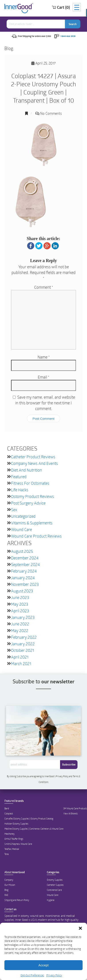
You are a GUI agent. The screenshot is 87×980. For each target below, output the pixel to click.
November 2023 (25, 584)
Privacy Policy (54, 975)
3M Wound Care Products (75, 808)
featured (19, 477)
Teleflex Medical (12, 849)
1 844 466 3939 (68, 36)
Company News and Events (34, 463)
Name (44, 357)
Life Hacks (20, 490)
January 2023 (23, 617)
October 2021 (23, 650)
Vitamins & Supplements (32, 523)
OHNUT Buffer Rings (14, 839)
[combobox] (36, 24)
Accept (43, 965)
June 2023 (20, 597)
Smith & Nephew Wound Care (18, 844)
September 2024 (25, 564)
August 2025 (22, 551)
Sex (14, 510)
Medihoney (9, 834)
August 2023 (22, 591)
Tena (7, 854)
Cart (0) (61, 7)
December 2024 (25, 558)
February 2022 (24, 637)
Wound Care (22, 529)
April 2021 (20, 657)
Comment (44, 287)
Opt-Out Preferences (32, 975)
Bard (7, 808)
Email (43, 377)
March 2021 (21, 664)
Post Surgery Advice (28, 503)
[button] (80, 928)
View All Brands (71, 814)
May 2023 (20, 604)
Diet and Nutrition (26, 470)
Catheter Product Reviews (33, 457)
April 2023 (20, 611)
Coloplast (9, 814)
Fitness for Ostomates (30, 483)
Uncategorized (23, 516)
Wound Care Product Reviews (36, 536)
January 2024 (23, 578)
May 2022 (20, 631)
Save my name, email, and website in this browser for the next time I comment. (45, 403)
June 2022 (20, 624)
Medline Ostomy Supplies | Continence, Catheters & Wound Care (34, 829)
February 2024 (24, 571)
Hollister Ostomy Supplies (16, 824)
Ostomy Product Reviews (32, 496)
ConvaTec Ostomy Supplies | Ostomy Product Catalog (29, 819)
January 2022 (23, 644)
